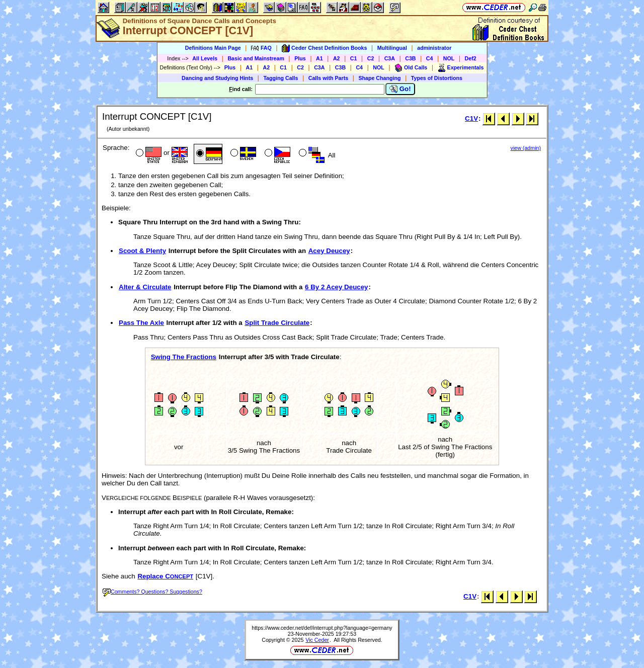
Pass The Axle (141, 323)
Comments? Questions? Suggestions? (152, 592)
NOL (449, 58)
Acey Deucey (329, 251)
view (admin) (526, 148)
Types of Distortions (437, 78)
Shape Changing (379, 78)
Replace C (165, 576)
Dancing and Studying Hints (217, 78)
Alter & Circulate (145, 287)
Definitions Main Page (213, 48)
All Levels (205, 58)
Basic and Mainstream (256, 58)
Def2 (471, 58)
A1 (319, 58)
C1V (471, 118)
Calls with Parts (328, 78)
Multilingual (392, 48)
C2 (371, 58)
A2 (337, 58)
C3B (410, 58)
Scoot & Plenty (142, 251)
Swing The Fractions (184, 357)
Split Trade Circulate (277, 323)
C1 (354, 58)
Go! (400, 89)
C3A (390, 58)
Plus (300, 58)
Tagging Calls (280, 78)
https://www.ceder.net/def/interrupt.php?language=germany (322, 628)
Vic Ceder (317, 640)
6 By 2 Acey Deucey (336, 287)
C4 (430, 58)
